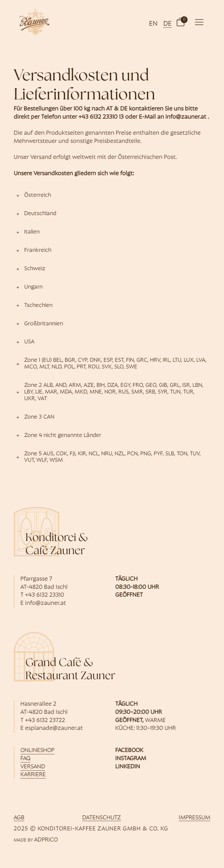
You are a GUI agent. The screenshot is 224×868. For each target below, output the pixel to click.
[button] (181, 22)
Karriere (33, 775)
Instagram (131, 759)
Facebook (129, 751)
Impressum (195, 818)
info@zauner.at (186, 117)
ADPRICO (46, 840)
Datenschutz (102, 818)
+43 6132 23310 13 (101, 117)
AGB (19, 818)
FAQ (26, 759)
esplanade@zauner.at (54, 728)
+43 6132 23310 (45, 595)
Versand (33, 767)
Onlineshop (37, 751)
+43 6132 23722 (45, 721)
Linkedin (128, 767)
